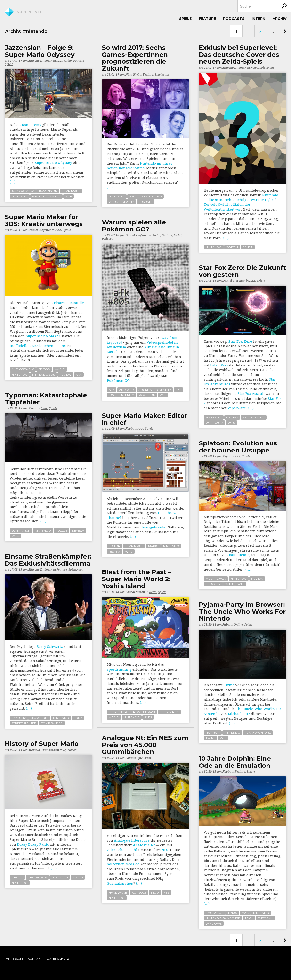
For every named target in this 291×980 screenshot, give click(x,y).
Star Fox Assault (251, 394)
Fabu (226, 625)
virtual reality (121, 202)
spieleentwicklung (145, 196)
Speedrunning (119, 669)
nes (166, 892)
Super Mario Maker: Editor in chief (145, 419)
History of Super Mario (42, 744)
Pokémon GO (118, 381)
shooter (213, 584)
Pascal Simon (135, 592)
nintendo (20, 196)
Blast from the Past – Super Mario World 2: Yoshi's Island (137, 579)
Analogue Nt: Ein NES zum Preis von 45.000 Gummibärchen (145, 745)
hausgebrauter (154, 527)
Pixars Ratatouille (69, 303)
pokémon (147, 395)
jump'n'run (71, 191)
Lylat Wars (219, 365)
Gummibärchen (120, 883)
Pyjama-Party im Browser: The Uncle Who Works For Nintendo (242, 612)
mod (155, 892)
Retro (153, 592)
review (65, 375)
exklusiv (19, 718)
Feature (207, 19)
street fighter (24, 723)
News (254, 68)
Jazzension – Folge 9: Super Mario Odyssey (40, 51)
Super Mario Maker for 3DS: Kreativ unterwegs (44, 220)
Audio (68, 61)
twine (210, 738)
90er (113, 712)
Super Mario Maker (43, 336)
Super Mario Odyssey (53, 163)
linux (233, 913)
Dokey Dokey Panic (33, 844)
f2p (178, 390)
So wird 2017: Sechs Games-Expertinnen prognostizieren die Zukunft (135, 58)
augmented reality (155, 390)
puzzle (61, 531)
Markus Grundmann (44, 750)
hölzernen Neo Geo (123, 864)
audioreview (23, 191)
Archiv (279, 19)
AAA (59, 61)
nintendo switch (46, 196)
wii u (231, 423)
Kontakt (35, 959)
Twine (229, 685)
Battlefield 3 (239, 555)
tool (249, 918)
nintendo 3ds (44, 375)
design (17, 877)
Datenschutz (58, 959)
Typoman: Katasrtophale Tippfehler (46, 399)
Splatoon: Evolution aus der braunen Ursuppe (238, 447)
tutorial (266, 918)
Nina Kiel (132, 75)
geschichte (37, 877)
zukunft (146, 202)
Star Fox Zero (240, 341)
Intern (259, 19)
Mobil (178, 235)
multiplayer (216, 579)
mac (245, 913)
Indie (44, 408)
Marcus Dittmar (40, 61)
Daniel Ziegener (40, 230)
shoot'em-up (254, 417)
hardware (118, 892)
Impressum (14, 959)
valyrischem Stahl (122, 850)
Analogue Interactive (132, 840)
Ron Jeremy (32, 125)
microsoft (39, 718)
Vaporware (237, 408)
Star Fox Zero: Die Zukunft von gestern (242, 271)
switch (232, 247)
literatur (60, 877)
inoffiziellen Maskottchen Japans (38, 346)
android (126, 390)
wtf (69, 196)
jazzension (48, 191)
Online (238, 625)
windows (214, 924)
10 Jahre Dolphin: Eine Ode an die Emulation (235, 762)
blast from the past (138, 712)
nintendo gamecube (223, 918)
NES (165, 850)
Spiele (185, 19)
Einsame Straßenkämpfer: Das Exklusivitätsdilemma (48, 560)
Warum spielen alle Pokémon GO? (134, 226)
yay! (79, 375)
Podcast (79, 61)
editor (44, 369)
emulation (215, 913)
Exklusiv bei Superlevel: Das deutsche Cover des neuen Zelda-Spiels (239, 55)
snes (148, 717)
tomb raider (52, 723)
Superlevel (30, 12)
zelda (248, 247)
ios (111, 395)
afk (112, 390)
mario (60, 369)
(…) (13, 182)
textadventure (258, 733)
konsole (139, 892)
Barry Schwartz (50, 647)
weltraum (214, 423)
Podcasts (234, 19)
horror (213, 733)
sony (78, 718)
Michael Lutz (239, 714)
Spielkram (162, 75)
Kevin (32, 408)
